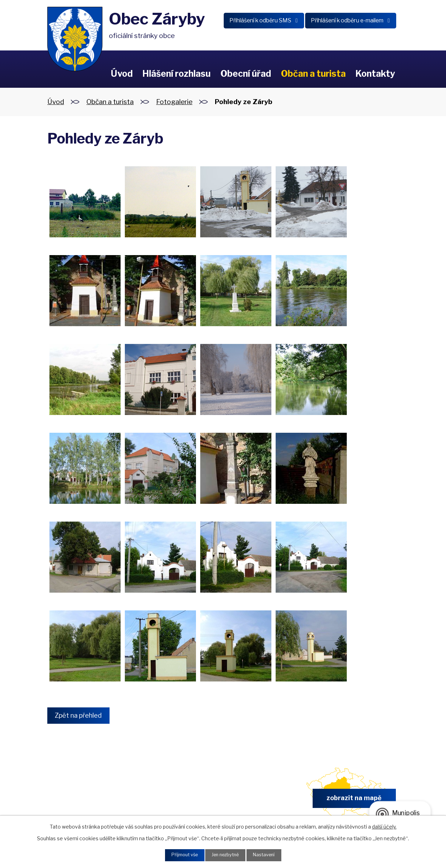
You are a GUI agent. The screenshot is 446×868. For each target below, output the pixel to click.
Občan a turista (313, 74)
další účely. (384, 826)
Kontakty (375, 74)
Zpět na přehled (82, 716)
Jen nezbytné (226, 855)
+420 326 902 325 (169, 801)
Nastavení (268, 855)
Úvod (122, 74)
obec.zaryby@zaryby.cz (260, 801)
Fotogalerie (174, 102)
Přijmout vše (181, 855)
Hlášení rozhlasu (176, 74)
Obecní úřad (246, 74)
